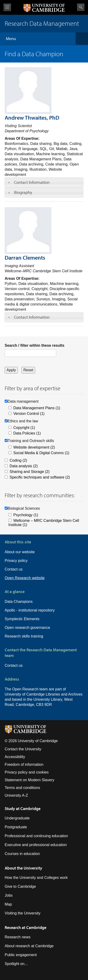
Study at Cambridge (23, 809)
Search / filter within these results (35, 345)
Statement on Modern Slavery (29, 780)
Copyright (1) (24, 428)
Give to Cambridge (20, 886)
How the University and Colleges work (36, 878)
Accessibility (15, 757)
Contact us (14, 569)
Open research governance (27, 628)
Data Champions (19, 602)
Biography (23, 192)
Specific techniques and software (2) (40, 477)
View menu (7, 7)
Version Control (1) (29, 414)
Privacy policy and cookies (27, 772)
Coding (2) (18, 460)
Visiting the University (23, 913)
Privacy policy (16, 561)
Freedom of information (24, 764)
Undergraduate (17, 818)
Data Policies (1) (27, 433)
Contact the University (23, 749)
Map (8, 904)
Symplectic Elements (22, 619)
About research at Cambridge (29, 946)
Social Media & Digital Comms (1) (41, 453)
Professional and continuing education (36, 836)
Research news (18, 937)
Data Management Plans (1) (37, 408)
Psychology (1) (26, 515)
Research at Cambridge (26, 927)
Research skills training (24, 636)
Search (81, 7)
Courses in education (22, 854)
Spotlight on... (16, 964)
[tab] (44, 182)
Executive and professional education (36, 845)
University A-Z (16, 795)
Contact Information (32, 182)
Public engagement (21, 955)
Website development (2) (34, 447)
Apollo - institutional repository (30, 610)
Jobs (9, 895)
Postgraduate (16, 827)
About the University (23, 868)
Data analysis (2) (24, 466)
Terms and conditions (22, 788)
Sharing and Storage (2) (30, 472)
